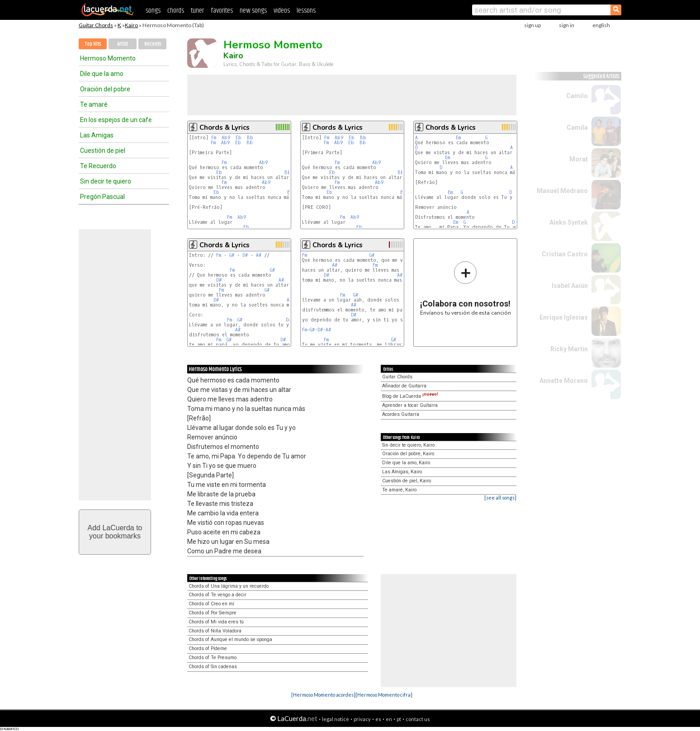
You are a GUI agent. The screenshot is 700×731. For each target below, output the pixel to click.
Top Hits (93, 44)
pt (399, 719)
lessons (306, 11)
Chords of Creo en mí (211, 604)
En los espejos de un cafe (116, 120)
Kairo (131, 25)
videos (282, 11)
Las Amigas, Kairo (402, 472)
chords (176, 11)
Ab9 (226, 138)
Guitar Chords (96, 25)
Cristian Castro (565, 254)
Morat (579, 159)
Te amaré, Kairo (399, 490)
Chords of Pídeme (208, 648)
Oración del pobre (105, 89)
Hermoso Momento (108, 58)
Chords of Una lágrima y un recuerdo (229, 586)
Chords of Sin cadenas (213, 667)
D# (245, 255)
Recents (153, 44)
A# (259, 255)
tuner (197, 11)
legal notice (336, 719)
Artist (123, 44)
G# (232, 255)
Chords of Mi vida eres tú (216, 622)
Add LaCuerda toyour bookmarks (115, 532)
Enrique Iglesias (564, 317)
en (389, 719)
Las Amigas (97, 135)
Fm (214, 138)
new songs (253, 11)
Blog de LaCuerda (410, 396)
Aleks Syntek (569, 222)
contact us (418, 719)
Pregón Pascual (102, 197)
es (378, 719)
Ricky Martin (569, 349)
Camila (577, 127)
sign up (532, 25)
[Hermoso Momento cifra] (384, 695)
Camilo (577, 96)
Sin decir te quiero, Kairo (408, 445)
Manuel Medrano (562, 191)
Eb (239, 138)
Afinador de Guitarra (404, 386)
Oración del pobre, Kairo (408, 454)
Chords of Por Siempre (213, 613)
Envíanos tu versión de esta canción (466, 288)
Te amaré (94, 104)
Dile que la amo (102, 74)
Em (458, 138)
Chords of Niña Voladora (215, 631)
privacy (362, 719)
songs (153, 11)
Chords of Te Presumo (213, 658)
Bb (250, 138)
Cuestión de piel (103, 151)
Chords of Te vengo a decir (218, 595)
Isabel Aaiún (570, 286)
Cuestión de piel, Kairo (407, 481)
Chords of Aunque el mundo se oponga (230, 639)
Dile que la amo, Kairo (406, 463)
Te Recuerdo (98, 166)
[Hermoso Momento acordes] (323, 695)
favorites (222, 11)
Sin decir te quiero (106, 181)
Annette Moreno (564, 381)
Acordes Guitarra (401, 414)
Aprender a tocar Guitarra (410, 405)
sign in (567, 25)
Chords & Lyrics (225, 127)
